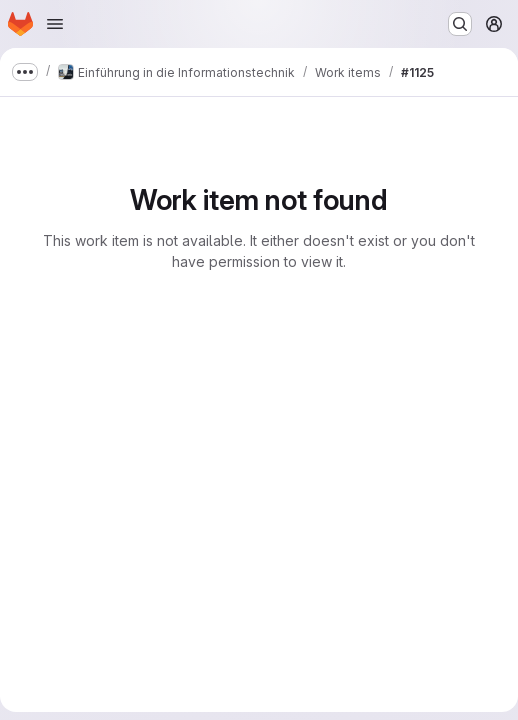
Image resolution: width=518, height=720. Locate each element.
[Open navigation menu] (55, 24)
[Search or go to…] (460, 24)
